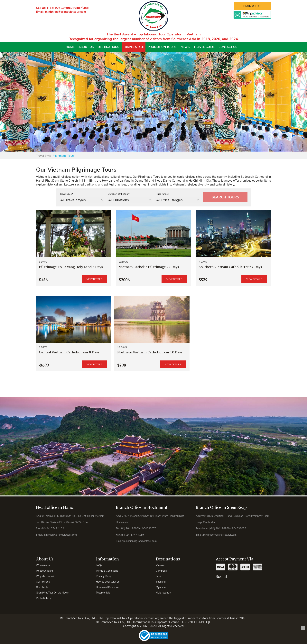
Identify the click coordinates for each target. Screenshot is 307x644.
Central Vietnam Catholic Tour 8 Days (69, 352)
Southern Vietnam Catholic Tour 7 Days (230, 267)
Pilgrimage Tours (64, 156)
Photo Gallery (44, 598)
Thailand (161, 582)
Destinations (108, 47)
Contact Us (228, 47)
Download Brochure (107, 587)
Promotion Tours (162, 47)
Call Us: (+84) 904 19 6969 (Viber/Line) (63, 8)
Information (107, 559)
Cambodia (162, 571)
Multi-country (163, 593)
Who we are (43, 565)
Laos (158, 576)
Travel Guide (204, 47)
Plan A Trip (252, 6)
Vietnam (161, 565)
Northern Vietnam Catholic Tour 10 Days (150, 352)
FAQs (99, 565)
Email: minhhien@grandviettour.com (61, 12)
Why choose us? (45, 576)
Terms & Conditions (107, 571)
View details (94, 279)
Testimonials (103, 593)
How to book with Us (108, 582)
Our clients (42, 587)
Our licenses (43, 582)
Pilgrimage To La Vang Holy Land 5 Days (71, 267)
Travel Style (134, 47)
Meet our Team (44, 571)
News (185, 47)
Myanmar (161, 587)
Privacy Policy (104, 576)
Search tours (225, 197)
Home (70, 47)
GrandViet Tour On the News (52, 593)
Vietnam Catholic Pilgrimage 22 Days (149, 267)
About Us (86, 47)
